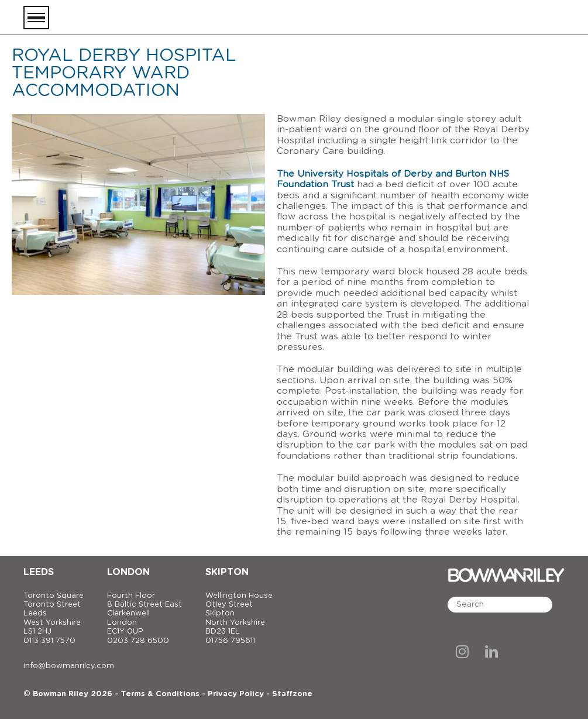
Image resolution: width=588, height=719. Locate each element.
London (128, 572)
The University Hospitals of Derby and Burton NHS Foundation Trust (393, 179)
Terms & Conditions (160, 694)
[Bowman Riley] (506, 18)
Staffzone (292, 694)
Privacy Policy (236, 694)
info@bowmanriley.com (69, 666)
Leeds (39, 572)
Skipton (227, 572)
